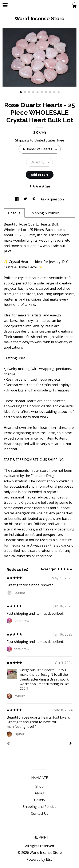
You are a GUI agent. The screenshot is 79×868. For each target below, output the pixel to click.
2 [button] (25, 92)
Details (14, 213)
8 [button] (50, 92)
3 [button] (29, 92)
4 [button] (33, 92)
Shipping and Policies (39, 807)
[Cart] (74, 6)
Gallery (40, 800)
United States (45, 140)
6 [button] (42, 92)
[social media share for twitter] (26, 199)
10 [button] (59, 92)
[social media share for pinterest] (34, 199)
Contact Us (40, 813)
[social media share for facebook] (17, 199)
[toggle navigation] (5, 5)
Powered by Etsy (39, 859)
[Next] (71, 744)
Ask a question (52, 199)
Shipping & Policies (45, 213)
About (40, 793)
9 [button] (54, 92)
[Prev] (8, 744)
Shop (39, 786)
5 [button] (37, 92)
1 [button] (21, 92)
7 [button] (46, 92)
